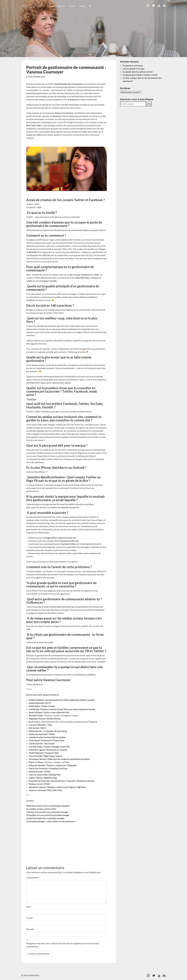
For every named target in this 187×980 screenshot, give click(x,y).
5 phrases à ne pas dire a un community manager (47, 812)
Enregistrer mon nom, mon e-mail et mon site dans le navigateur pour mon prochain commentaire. (63, 945)
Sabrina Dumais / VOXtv (40, 771)
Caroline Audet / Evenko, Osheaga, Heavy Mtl (49, 747)
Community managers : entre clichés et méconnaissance (51, 821)
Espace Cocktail (49, 281)
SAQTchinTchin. (82, 278)
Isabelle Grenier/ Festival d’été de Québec (47, 737)
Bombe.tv (57, 116)
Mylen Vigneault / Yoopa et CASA (44, 753)
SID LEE (46, 255)
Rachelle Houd (35, 715)
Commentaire (33, 877)
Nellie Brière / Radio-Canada (42, 706)
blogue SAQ (50, 538)
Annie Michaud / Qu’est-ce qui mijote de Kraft (49, 712)
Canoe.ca (93, 722)
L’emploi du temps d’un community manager (45, 818)
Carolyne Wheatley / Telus (41, 725)
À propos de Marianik (56, 6)
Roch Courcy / (35, 722)
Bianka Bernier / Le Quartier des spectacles (48, 731)
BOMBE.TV (34, 252)
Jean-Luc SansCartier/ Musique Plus (45, 775)
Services (72, 6)
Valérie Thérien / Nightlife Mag (43, 778)
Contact (82, 6)
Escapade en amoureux (133, 65)
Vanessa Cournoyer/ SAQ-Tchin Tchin (46, 790)
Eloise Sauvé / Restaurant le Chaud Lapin (47, 740)
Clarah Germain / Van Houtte (42, 743)
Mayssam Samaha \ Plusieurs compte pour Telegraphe (53, 765)
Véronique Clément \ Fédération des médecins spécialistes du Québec (60, 759)
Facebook (85, 275)
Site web (30, 929)
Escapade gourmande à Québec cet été (140, 75)
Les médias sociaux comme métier (41, 809)
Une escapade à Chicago (134, 69)
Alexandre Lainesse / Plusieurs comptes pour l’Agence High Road (57, 787)
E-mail (30, 918)
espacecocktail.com (67, 538)
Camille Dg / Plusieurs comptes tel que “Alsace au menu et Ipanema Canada (62, 709)
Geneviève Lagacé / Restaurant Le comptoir (48, 750)
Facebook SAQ (68, 544)
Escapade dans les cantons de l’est (138, 72)
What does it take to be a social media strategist (48, 806)
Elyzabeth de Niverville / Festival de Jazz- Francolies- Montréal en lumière (62, 781)
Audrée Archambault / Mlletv (42, 734)
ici (56, 349)
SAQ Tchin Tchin (34, 125)
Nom (29, 907)
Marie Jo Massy (36, 762)
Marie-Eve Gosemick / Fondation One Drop (48, 768)
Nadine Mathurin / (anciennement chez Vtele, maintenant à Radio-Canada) (62, 700)
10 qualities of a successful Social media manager (48, 815)
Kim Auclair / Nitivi (37, 728)
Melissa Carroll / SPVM (39, 784)
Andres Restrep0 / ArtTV (40, 703)
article (72, 99)
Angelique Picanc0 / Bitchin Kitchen (45, 719)
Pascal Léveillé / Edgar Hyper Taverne (46, 756)
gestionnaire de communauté (69, 84)
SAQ (39, 135)
